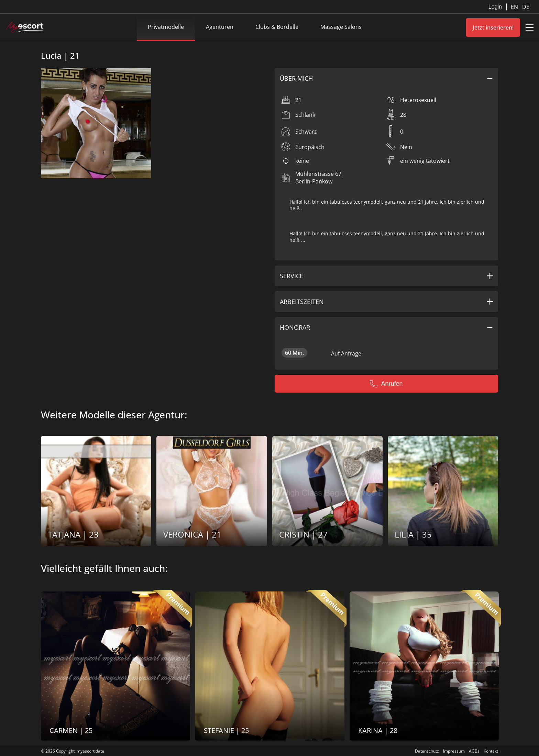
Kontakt (491, 751)
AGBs (474, 751)
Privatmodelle (166, 27)
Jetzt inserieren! (493, 27)
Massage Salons (341, 27)
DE (526, 7)
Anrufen (386, 384)
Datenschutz (427, 751)
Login (495, 7)
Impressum (454, 751)
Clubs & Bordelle (277, 27)
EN (515, 7)
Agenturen (220, 27)
